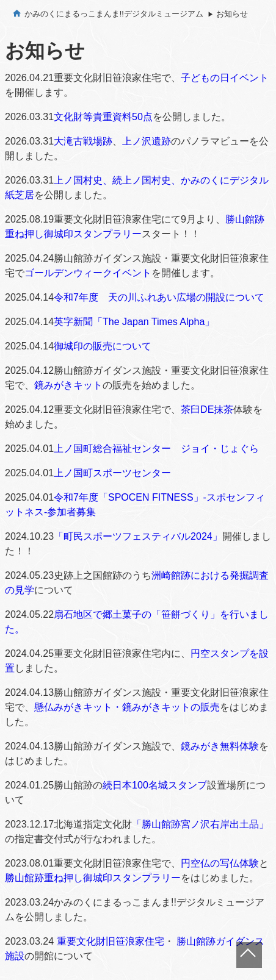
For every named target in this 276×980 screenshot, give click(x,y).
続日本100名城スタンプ (155, 785)
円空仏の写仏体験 (220, 863)
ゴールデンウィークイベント (88, 273)
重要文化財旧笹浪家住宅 (111, 941)
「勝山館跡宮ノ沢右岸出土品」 (200, 824)
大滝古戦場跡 (83, 141)
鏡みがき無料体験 (220, 746)
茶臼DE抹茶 (207, 410)
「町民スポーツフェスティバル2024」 (138, 536)
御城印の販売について (103, 346)
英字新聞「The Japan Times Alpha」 (134, 322)
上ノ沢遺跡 (147, 141)
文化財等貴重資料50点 (103, 117)
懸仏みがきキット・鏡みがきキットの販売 (127, 707)
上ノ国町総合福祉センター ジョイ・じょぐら (156, 449)
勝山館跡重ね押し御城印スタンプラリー (93, 878)
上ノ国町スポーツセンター (112, 473)
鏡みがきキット (68, 385)
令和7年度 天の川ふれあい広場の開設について (159, 297)
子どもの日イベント (225, 78)
